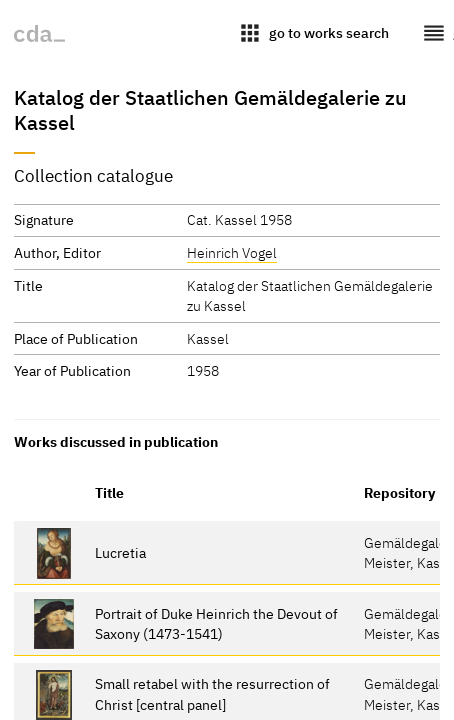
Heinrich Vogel (232, 252)
